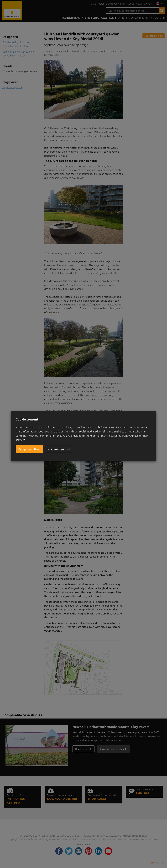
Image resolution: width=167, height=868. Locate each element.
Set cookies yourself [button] (59, 449)
